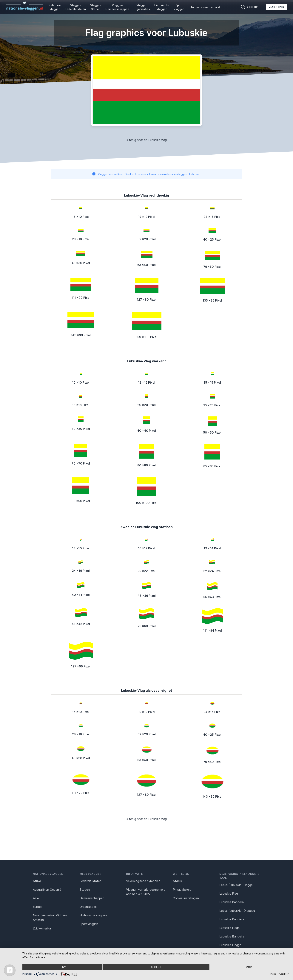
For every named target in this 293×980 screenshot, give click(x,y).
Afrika (37, 881)
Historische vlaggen (93, 915)
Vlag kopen (276, 7)
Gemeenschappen (92, 898)
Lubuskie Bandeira (232, 936)
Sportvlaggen (89, 924)
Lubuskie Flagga (230, 945)
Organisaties (88, 907)
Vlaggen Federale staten (76, 7)
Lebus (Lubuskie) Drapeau (237, 911)
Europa (38, 907)
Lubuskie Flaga (229, 928)
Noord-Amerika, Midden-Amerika (50, 918)
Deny (62, 967)
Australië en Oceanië (47, 890)
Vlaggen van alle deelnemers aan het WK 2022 (146, 892)
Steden (85, 890)
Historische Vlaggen (162, 7)
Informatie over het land (204, 7)
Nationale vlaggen (55, 7)
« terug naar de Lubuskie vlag (146, 140)
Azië (36, 898)
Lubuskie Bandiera (232, 919)
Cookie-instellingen (186, 898)
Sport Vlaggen (179, 7)
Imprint (273, 974)
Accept (156, 967)
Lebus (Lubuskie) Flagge (236, 885)
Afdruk (177, 881)
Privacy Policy (283, 974)
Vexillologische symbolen (143, 881)
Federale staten (91, 881)
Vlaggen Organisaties (142, 7)
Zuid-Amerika (42, 928)
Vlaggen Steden (96, 7)
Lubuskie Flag (229, 893)
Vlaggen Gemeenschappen (117, 7)
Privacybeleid (182, 890)
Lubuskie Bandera (232, 902)
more (249, 967)
